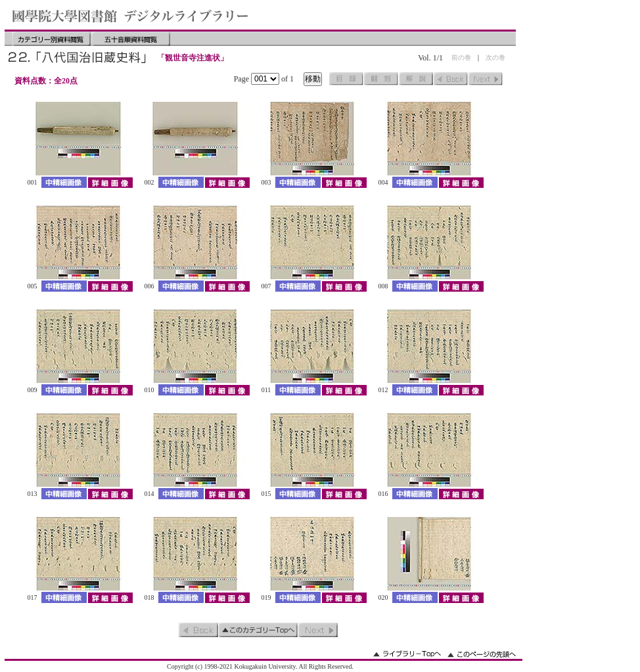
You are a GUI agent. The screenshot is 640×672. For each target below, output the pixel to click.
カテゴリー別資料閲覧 (51, 39)
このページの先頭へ (482, 654)
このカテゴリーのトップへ (258, 630)
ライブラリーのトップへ (407, 654)
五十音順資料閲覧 (131, 39)
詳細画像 (110, 182)
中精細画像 (64, 182)
